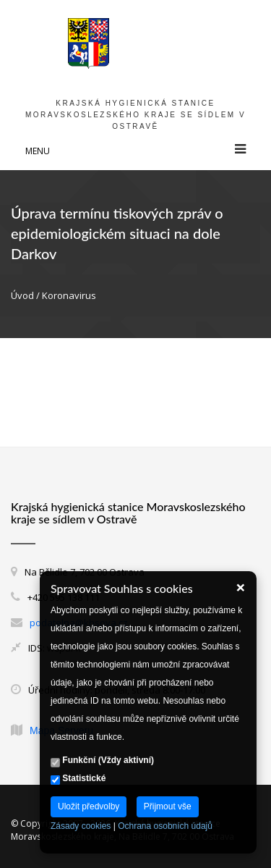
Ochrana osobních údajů (165, 826)
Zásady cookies (81, 826)
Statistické (78, 779)
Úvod (22, 295)
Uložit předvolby (89, 806)
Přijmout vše (168, 806)
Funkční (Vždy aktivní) (102, 761)
